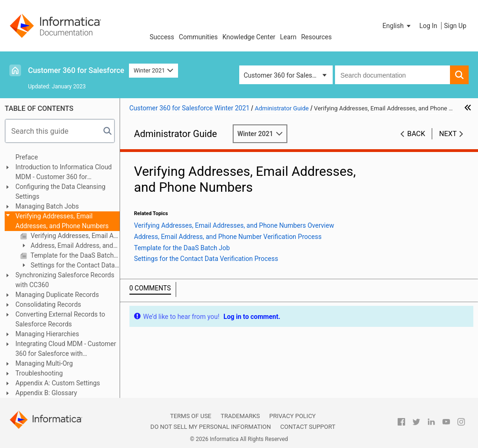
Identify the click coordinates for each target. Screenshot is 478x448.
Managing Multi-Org (44, 363)
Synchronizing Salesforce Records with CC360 (65, 280)
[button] (398, 26)
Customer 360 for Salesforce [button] (286, 75)
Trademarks (240, 416)
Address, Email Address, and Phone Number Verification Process (67, 246)
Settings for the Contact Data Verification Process (68, 266)
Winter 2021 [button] (153, 70)
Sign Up (455, 26)
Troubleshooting (39, 373)
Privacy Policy (292, 416)
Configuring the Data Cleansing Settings (61, 191)
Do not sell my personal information (211, 427)
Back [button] (416, 134)
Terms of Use (191, 416)
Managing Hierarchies (47, 334)
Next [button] (448, 134)
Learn (288, 37)
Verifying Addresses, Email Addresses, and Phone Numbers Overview (74, 236)
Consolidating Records (48, 304)
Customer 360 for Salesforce (76, 70)
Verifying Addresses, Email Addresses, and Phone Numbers (62, 221)
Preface (27, 157)
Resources (316, 37)
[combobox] (393, 75)
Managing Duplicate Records (57, 295)
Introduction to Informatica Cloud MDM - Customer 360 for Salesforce (64, 173)
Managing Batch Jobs (47, 206)
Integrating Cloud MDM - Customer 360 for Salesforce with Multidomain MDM (66, 349)
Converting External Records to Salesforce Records (60, 319)
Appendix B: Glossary (46, 393)
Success (162, 37)
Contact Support (308, 427)
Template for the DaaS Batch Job (74, 255)
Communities (198, 37)
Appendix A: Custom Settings (58, 383)
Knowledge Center (249, 37)
